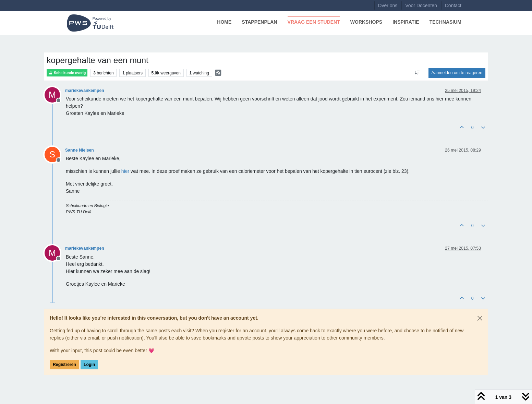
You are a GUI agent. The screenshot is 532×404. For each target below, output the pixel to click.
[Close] (480, 318)
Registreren (64, 365)
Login (89, 365)
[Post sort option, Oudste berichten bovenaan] (417, 73)
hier (125, 171)
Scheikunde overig (67, 73)
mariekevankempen (85, 91)
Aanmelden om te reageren (457, 73)
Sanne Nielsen (80, 150)
